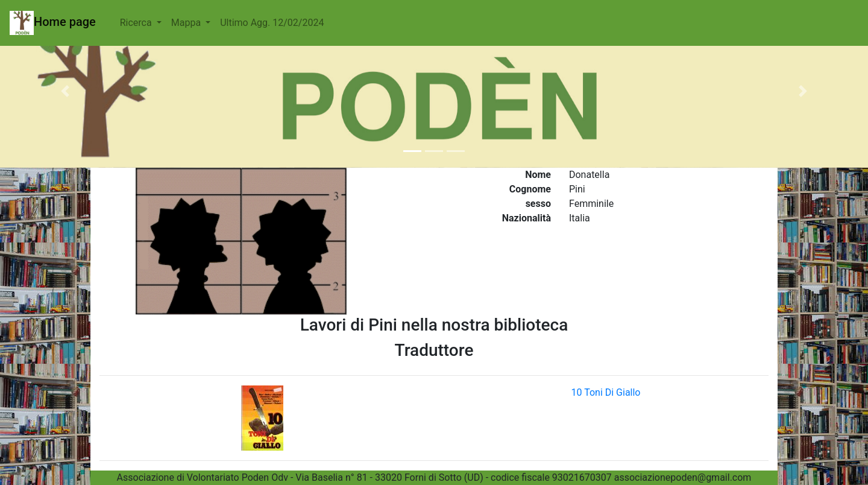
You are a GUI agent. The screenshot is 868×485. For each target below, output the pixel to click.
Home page (53, 23)
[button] (65, 91)
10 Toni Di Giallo (606, 392)
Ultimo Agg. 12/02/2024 (272, 23)
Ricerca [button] (137, 23)
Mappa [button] (187, 23)
